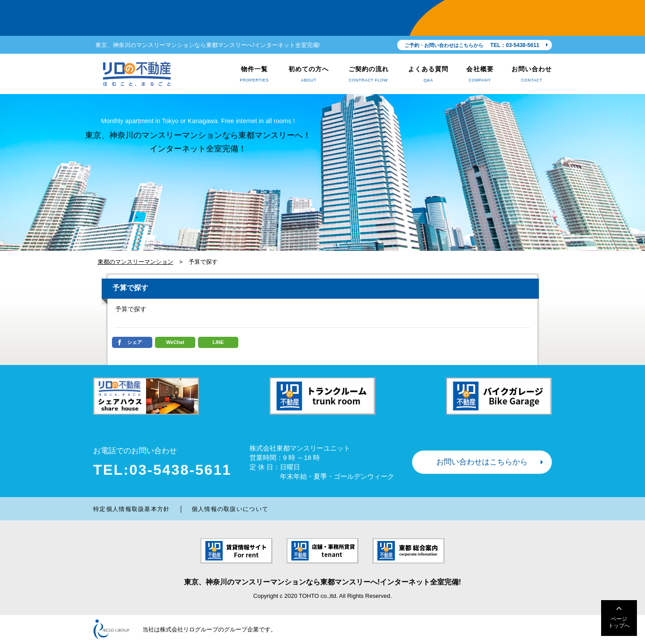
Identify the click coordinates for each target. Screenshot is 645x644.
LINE (218, 342)
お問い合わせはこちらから (482, 462)
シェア (135, 342)
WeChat (175, 342)
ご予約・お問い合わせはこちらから (444, 45)
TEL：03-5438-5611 (515, 45)
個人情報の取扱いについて (230, 509)
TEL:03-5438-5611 (162, 470)
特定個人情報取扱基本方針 (132, 509)
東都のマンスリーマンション (135, 262)
